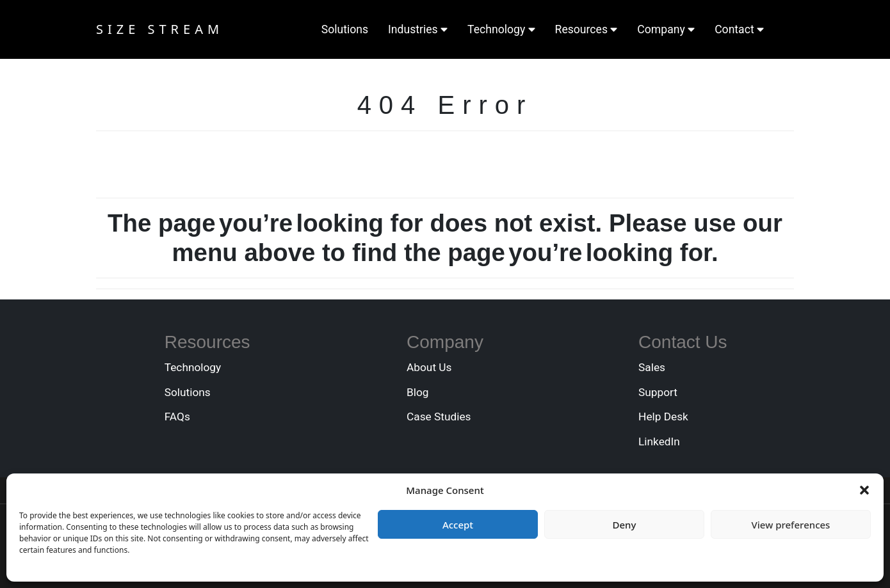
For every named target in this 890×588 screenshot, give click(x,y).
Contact (739, 29)
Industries (418, 29)
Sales (652, 367)
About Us (429, 367)
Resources (587, 29)
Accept (458, 525)
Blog (418, 392)
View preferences (791, 525)
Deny (625, 525)
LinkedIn (659, 441)
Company (666, 29)
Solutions (345, 29)
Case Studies (439, 417)
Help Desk (663, 417)
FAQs (177, 417)
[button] (864, 490)
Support (658, 392)
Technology (501, 29)
